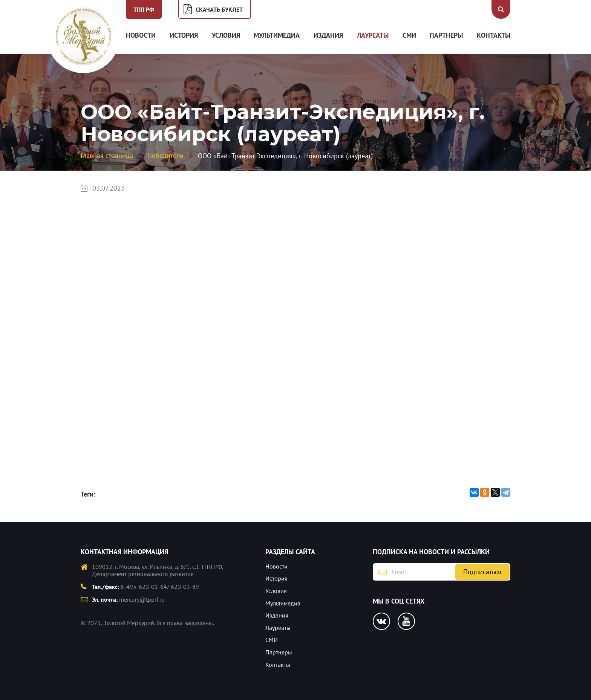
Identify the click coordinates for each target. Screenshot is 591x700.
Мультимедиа (277, 35)
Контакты (494, 35)
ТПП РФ (144, 9)
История (184, 35)
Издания (328, 35)
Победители (165, 155)
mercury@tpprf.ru (142, 599)
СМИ (409, 35)
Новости (141, 35)
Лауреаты (373, 35)
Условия (226, 35)
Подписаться (482, 572)
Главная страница (107, 155)
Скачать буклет (219, 9)
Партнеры (446, 35)
